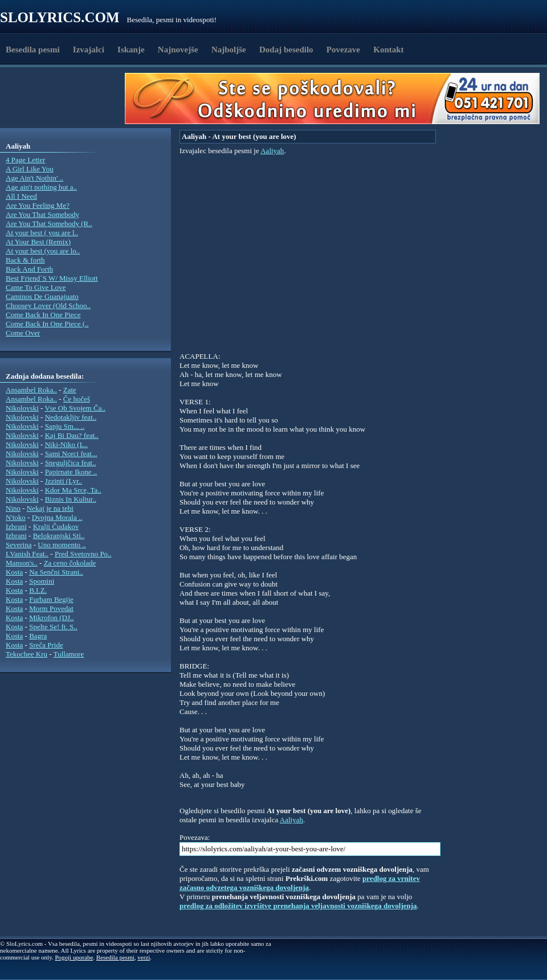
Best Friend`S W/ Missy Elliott (52, 278)
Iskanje (131, 50)
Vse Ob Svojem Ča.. (75, 408)
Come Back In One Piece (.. (47, 324)
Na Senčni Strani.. (56, 572)
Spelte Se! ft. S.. (53, 627)
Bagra (38, 636)
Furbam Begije (51, 599)
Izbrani (16, 526)
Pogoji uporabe (74, 957)
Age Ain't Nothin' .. (34, 178)
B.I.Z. (38, 590)
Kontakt (388, 50)
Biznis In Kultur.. (71, 499)
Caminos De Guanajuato (42, 296)
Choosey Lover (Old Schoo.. (48, 306)
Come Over (23, 333)
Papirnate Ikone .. (71, 472)
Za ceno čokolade (70, 563)
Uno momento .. (62, 545)
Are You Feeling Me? (38, 205)
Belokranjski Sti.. (59, 536)
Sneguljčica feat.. (71, 463)
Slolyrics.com (60, 17)
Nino (13, 508)
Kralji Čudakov (56, 526)
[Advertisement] (66, 99)
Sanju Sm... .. (65, 426)
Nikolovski (22, 408)
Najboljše (229, 50)
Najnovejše (178, 50)
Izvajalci (89, 50)
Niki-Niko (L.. (66, 444)
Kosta (14, 572)
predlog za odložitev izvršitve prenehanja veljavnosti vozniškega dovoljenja (298, 906)
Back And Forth (29, 269)
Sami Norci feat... (71, 454)
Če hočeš (77, 399)
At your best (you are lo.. (43, 251)
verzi (144, 957)
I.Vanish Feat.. (27, 554)
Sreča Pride (46, 645)
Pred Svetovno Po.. (83, 554)
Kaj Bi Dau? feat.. (72, 435)
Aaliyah (272, 151)
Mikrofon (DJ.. (51, 618)
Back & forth (25, 260)
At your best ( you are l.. (42, 233)
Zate (70, 390)
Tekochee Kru (26, 654)
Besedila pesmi (33, 50)
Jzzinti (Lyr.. (64, 481)
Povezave (343, 50)
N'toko (16, 517)
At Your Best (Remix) (38, 242)
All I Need (21, 196)
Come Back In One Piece (43, 315)
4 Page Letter (25, 160)
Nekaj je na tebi (50, 508)
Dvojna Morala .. (57, 517)
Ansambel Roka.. (31, 390)
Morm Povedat (51, 608)
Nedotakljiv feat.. (71, 417)
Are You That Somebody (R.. (49, 224)
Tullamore (69, 654)
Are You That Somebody (42, 214)
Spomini (42, 581)
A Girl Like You (30, 169)
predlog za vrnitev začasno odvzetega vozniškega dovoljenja (300, 883)
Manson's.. (22, 563)
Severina (19, 545)
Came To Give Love (36, 287)
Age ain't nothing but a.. (41, 187)
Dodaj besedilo (286, 50)
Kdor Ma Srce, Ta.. (73, 490)
